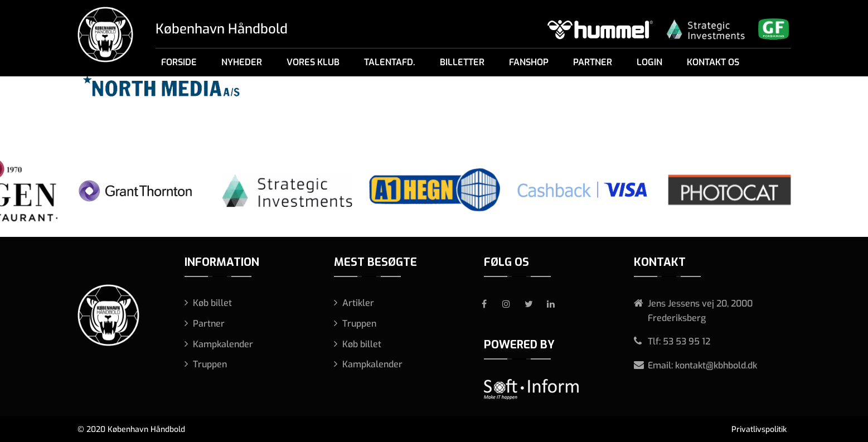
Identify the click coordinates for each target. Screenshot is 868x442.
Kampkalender (223, 344)
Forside (179, 62)
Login (649, 62)
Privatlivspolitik (759, 429)
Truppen (210, 364)
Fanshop (529, 62)
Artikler (358, 303)
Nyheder (242, 62)
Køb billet (212, 303)
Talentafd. (390, 62)
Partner (593, 62)
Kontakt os (713, 62)
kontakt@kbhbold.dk (716, 365)
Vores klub (313, 62)
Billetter (462, 62)
